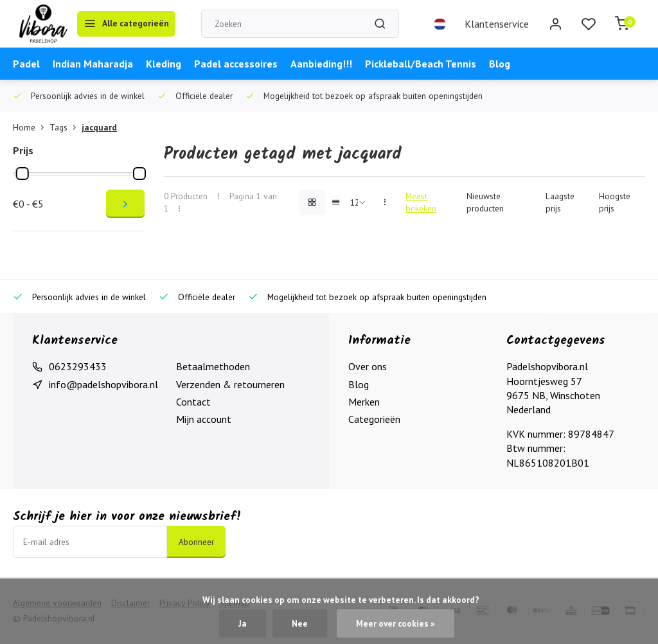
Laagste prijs (560, 202)
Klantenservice (497, 24)
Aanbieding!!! (321, 64)
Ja (243, 623)
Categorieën (374, 419)
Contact (193, 402)
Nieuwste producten (485, 202)
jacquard (99, 127)
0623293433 (78, 366)
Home (31, 127)
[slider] (22, 174)
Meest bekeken (421, 202)
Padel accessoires (236, 64)
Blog (500, 64)
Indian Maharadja (93, 64)
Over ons (368, 366)
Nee (300, 623)
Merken (364, 402)
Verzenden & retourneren (230, 384)
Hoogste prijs (615, 202)
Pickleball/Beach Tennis (421, 64)
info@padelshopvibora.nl (103, 384)
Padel (26, 64)
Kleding (164, 64)
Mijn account (204, 419)
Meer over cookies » (396, 623)
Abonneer (196, 542)
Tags (66, 127)
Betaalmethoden (213, 366)
